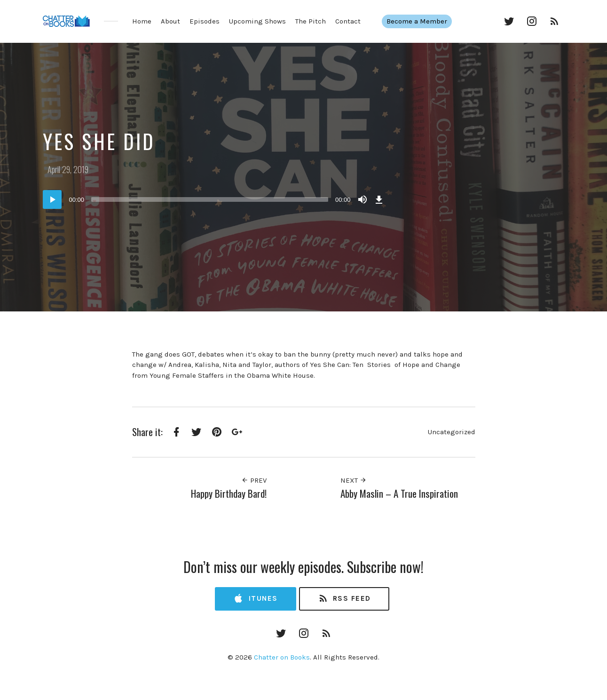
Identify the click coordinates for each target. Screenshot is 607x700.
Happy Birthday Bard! (229, 493)
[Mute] (363, 199)
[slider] (210, 199)
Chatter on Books (282, 657)
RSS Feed (344, 599)
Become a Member (422, 21)
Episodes (205, 21)
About (170, 21)
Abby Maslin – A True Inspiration (399, 493)
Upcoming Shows (257, 21)
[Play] (52, 199)
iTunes (255, 599)
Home (142, 21)
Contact (348, 21)
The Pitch (311, 21)
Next (354, 480)
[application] (214, 199)
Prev (254, 480)
